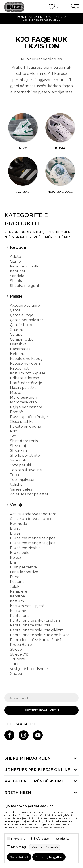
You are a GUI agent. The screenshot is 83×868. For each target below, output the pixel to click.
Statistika (63, 839)
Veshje (17, 505)
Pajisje (16, 296)
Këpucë (18, 247)
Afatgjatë (42, 839)
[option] (41, 19)
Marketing (18, 847)
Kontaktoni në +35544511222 (42, 17)
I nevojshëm (20, 839)
